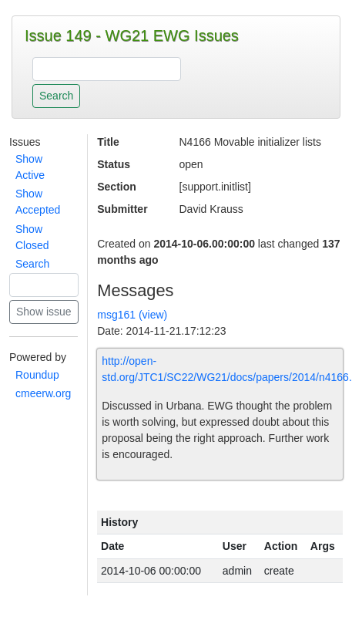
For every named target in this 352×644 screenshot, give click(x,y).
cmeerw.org (43, 393)
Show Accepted (38, 202)
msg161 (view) (132, 315)
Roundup (37, 375)
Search (32, 264)
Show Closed (32, 237)
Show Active (30, 167)
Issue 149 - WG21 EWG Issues (132, 35)
